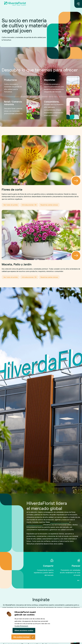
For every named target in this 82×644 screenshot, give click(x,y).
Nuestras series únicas (49, 205)
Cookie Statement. (21, 626)
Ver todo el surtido (11, 205)
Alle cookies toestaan (21, 637)
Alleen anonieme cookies (24, 630)
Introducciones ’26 (29, 205)
